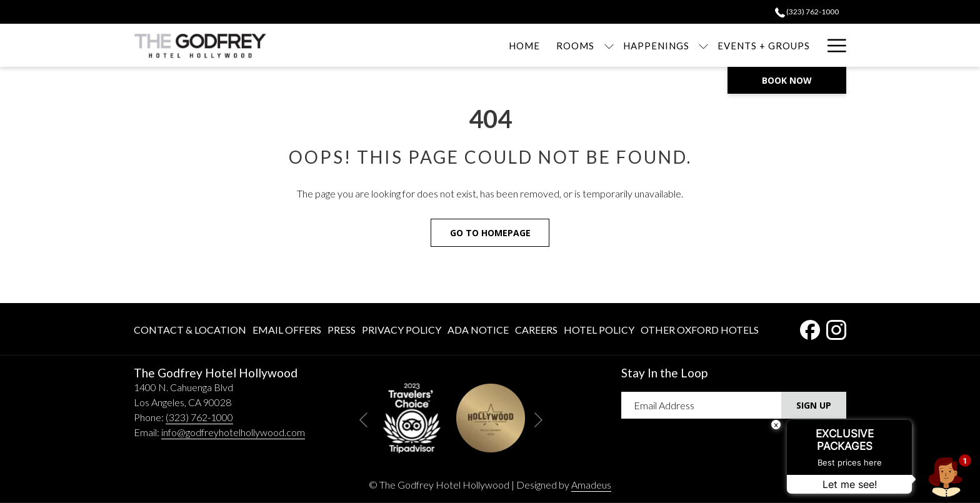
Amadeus (591, 485)
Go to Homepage (490, 233)
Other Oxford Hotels (700, 330)
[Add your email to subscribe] (701, 405)
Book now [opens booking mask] (787, 80)
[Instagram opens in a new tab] (836, 327)
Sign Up (814, 405)
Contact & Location (190, 330)
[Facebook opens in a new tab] (810, 327)
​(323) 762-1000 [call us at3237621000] (807, 12)
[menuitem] (466, 45)
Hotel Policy (599, 330)
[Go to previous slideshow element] (363, 420)
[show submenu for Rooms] (550, 45)
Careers (536, 330)
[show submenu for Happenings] (645, 45)
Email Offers (287, 330)
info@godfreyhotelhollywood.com (233, 432)
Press (342, 330)
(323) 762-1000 (199, 417)
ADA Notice (478, 330)
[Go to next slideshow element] (538, 420)
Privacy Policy (402, 330)
